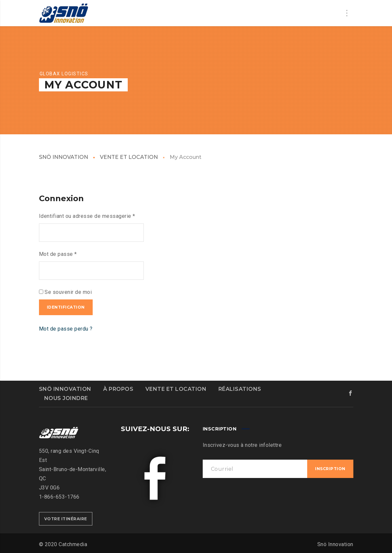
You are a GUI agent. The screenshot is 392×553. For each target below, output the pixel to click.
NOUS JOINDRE (66, 398)
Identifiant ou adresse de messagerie (87, 216)
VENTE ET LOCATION (129, 157)
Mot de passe (58, 254)
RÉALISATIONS (240, 389)
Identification (66, 307)
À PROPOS (118, 389)
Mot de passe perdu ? (66, 329)
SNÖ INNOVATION (64, 157)
